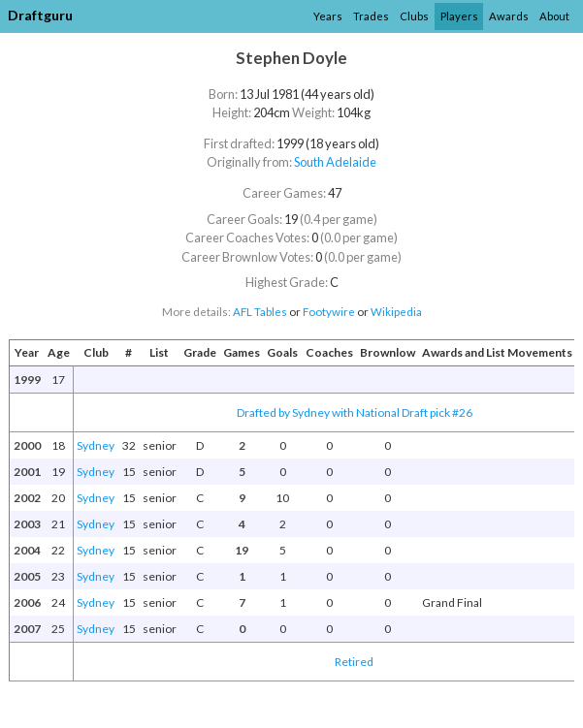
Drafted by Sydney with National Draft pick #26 (355, 412)
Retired (354, 662)
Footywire (329, 312)
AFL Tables (260, 312)
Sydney (96, 445)
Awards (509, 16)
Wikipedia (396, 312)
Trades (371, 16)
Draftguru (40, 15)
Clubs (414, 16)
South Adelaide (335, 162)
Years (328, 16)
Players (459, 16)
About (554, 16)
